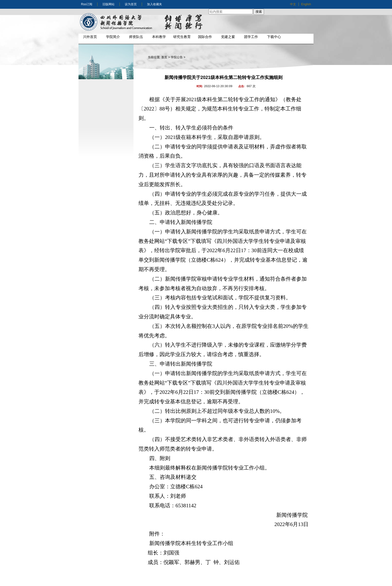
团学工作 (251, 37)
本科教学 (159, 37)
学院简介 (113, 37)
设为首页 (131, 4)
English (306, 4)
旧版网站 (108, 4)
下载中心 (274, 37)
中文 (293, 4)
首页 (164, 57)
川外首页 (90, 37)
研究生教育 (182, 37)
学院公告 (177, 57)
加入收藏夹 (154, 4)
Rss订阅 (87, 4)
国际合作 (205, 37)
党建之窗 (228, 37)
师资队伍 (136, 37)
